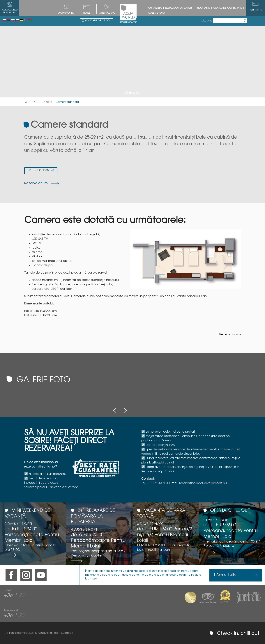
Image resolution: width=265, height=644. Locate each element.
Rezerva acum (230, 335)
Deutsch (21, 20)
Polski (4, 20)
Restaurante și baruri (179, 8)
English (26, 20)
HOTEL (87, 13)
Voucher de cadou (97, 20)
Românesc (9, 20)
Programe (203, 8)
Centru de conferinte (227, 8)
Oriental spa (107, 13)
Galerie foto (157, 13)
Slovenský (13, 20)
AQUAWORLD (66, 13)
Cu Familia (155, 8)
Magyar (30, 20)
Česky (17, 20)
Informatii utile (225, 575)
